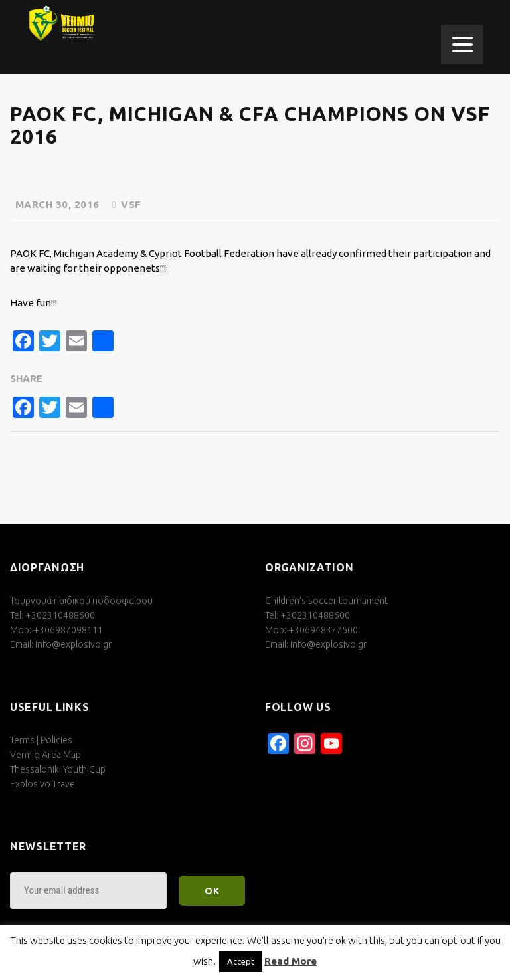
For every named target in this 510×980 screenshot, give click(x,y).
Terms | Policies (41, 740)
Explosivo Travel (43, 784)
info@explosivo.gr (73, 644)
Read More (291, 961)
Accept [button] (241, 961)
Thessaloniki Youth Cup (58, 769)
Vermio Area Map (45, 755)
